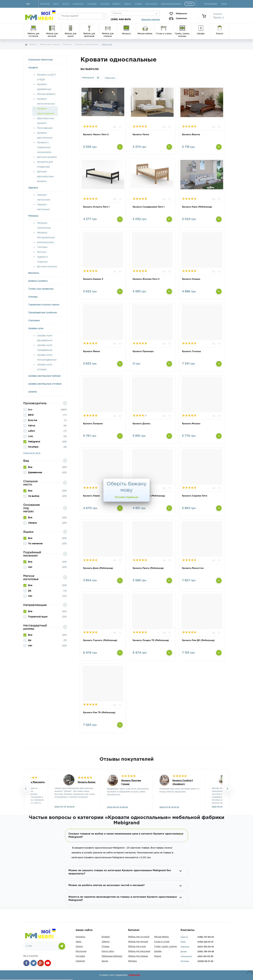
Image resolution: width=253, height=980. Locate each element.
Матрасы (33, 216)
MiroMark (33, 447)
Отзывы (105, 946)
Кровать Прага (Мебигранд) (148, 568)
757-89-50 (206, 937)
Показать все (32, 453)
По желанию (35, 543)
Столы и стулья (162, 942)
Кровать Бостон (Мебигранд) (149, 496)
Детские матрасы (47, 267)
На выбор (34, 496)
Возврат (106, 937)
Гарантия (80, 961)
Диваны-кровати (38, 281)
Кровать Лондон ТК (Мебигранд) (151, 640)
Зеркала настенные (43, 207)
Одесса (184, 937)
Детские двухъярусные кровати (45, 177)
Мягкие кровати (46, 94)
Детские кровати (47, 157)
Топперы (42, 247)
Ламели (33, 523)
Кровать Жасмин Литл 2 (146, 279)
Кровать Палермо (93, 424)
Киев (183, 942)
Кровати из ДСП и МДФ (46, 77)
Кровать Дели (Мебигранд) (98, 568)
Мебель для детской (138, 942)
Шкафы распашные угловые (45, 384)
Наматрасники (46, 242)
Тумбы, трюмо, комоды (165, 946)
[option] (127, 792)
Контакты (80, 937)
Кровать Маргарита (34, 782)
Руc (28, 4)
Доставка (80, 956)
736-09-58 (206, 951)
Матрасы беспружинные (46, 235)
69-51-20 (205, 961)
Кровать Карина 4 (93, 279)
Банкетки (34, 273)
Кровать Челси (141, 135)
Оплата (79, 946)
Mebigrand (34, 442)
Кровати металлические (46, 101)
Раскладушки (45, 128)
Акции (105, 961)
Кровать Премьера (143, 352)
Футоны (42, 252)
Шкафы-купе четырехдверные (47, 357)
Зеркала (33, 188)
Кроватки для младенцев (45, 164)
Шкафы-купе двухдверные (45, 338)
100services (134, 975)
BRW (31, 415)
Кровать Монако (191, 424)
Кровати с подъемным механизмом (44, 147)
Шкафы (158, 951)
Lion (31, 436)
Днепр (184, 951)
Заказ (78, 942)
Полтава (185, 961)
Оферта (106, 942)
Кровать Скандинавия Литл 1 (149, 207)
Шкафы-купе (36, 328)
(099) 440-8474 (121, 19)
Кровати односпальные (46, 111)
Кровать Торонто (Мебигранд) (100, 640)
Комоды (33, 297)
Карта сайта (108, 951)
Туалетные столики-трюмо (44, 305)
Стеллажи (34, 320)
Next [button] (227, 789)
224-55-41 (205, 942)
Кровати (33, 68)
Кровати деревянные (44, 87)
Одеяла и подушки (42, 259)
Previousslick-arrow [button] (26, 789)
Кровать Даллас (142, 424)
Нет (30, 567)
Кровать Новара (191, 279)
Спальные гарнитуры (41, 60)
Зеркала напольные (44, 197)
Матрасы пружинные (44, 225)
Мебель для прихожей (139, 951)
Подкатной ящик (38, 617)
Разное (158, 956)
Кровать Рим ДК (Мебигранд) (198, 640)
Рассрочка (81, 951)
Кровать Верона (191, 135)
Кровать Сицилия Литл (195, 496)
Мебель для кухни (137, 946)
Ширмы (33, 392)
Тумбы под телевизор (41, 289)
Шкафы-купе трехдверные (45, 348)
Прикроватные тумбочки (43, 313)
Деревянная (35, 472)
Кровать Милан (91, 352)
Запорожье (186, 956)
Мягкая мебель (161, 937)
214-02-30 (205, 956)
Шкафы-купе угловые (45, 367)
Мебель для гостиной (139, 937)
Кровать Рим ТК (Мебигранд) (99, 713)
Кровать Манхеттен (193, 568)
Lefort (32, 431)
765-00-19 (206, 947)
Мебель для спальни (138, 956)
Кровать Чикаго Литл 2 (96, 135)
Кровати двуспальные (45, 135)
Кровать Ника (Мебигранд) (197, 207)
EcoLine (33, 420)
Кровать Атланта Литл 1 (96, 207)
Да (30, 591)
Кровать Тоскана (191, 352)
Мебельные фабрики (112, 956)
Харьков (185, 947)
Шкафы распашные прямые (44, 376)
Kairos (32, 426)
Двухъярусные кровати (46, 121)
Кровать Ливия (91, 496)
